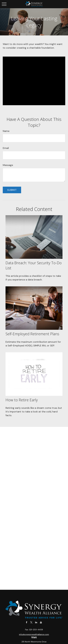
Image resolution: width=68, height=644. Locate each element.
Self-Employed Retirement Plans (32, 334)
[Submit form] (12, 190)
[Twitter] (31, 622)
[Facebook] (27, 622)
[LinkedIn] (36, 622)
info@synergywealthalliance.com (34, 634)
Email (6, 148)
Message (8, 165)
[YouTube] (41, 622)
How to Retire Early (22, 400)
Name (6, 131)
